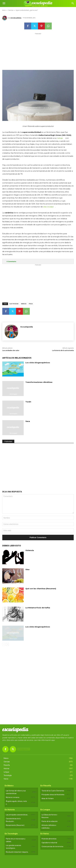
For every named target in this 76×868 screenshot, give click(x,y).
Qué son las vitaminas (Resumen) (41, 589)
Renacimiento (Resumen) (15, 825)
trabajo (60, 138)
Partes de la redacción (50, 821)
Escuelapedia (16, 18)
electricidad (48, 207)
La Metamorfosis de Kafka (38, 608)
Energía (24, 304)
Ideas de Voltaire (48, 798)
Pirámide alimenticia (49, 839)
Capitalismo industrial (49, 843)
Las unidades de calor (11, 350)
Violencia (30, 550)
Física (31, 304)
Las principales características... (17, 815)
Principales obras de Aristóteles (53, 795)
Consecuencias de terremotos (52, 847)
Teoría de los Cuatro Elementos (53, 791)
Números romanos (13, 797)
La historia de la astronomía (63, 350)
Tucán (28, 402)
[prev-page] (4, 644)
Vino (27, 569)
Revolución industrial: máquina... (17, 852)
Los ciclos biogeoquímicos (38, 363)
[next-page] (7, 644)
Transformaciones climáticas (39, 382)
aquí (53, 740)
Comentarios (11, 262)
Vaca (28, 421)
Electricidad (14, 304)
